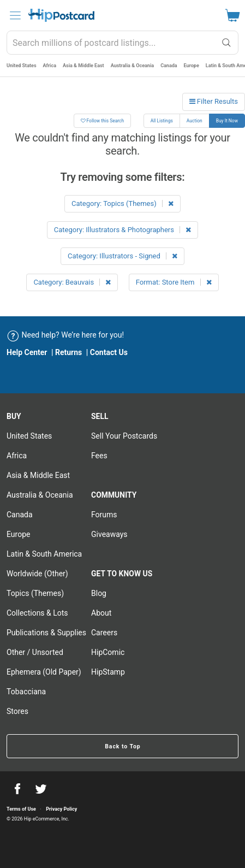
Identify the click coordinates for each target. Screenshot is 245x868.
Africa (50, 66)
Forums (104, 515)
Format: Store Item (174, 282)
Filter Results (214, 101)
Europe (192, 66)
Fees (99, 456)
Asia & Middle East (83, 66)
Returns (68, 352)
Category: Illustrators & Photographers (122, 230)
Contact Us (109, 352)
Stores (17, 711)
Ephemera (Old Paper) (44, 672)
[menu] (15, 15)
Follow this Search (102, 121)
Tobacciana (26, 692)
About (101, 613)
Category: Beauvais (72, 282)
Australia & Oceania (132, 66)
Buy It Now (227, 121)
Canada (169, 66)
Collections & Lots (37, 613)
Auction (195, 121)
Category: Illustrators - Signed (122, 256)
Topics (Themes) (35, 593)
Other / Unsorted (35, 652)
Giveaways (109, 534)
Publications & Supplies (46, 633)
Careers (104, 633)
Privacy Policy (61, 809)
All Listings (162, 121)
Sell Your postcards (124, 436)
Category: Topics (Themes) (122, 203)
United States (22, 66)
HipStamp (108, 672)
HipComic (108, 652)
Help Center (27, 352)
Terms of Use (21, 809)
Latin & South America (44, 554)
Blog (99, 593)
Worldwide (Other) (37, 574)
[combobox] (122, 43)
